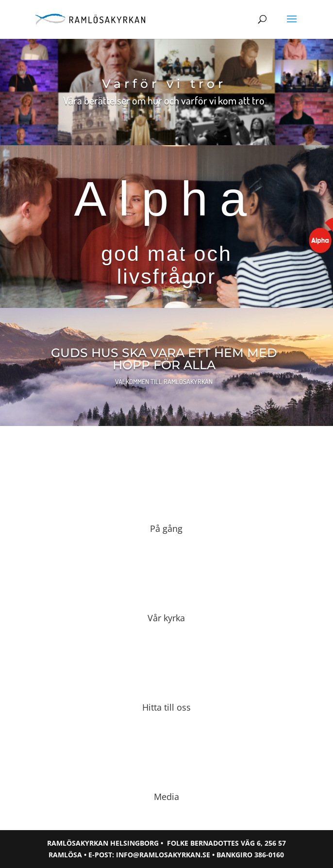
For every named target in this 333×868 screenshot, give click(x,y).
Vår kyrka (166, 618)
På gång (166, 528)
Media (166, 797)
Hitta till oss (166, 707)
